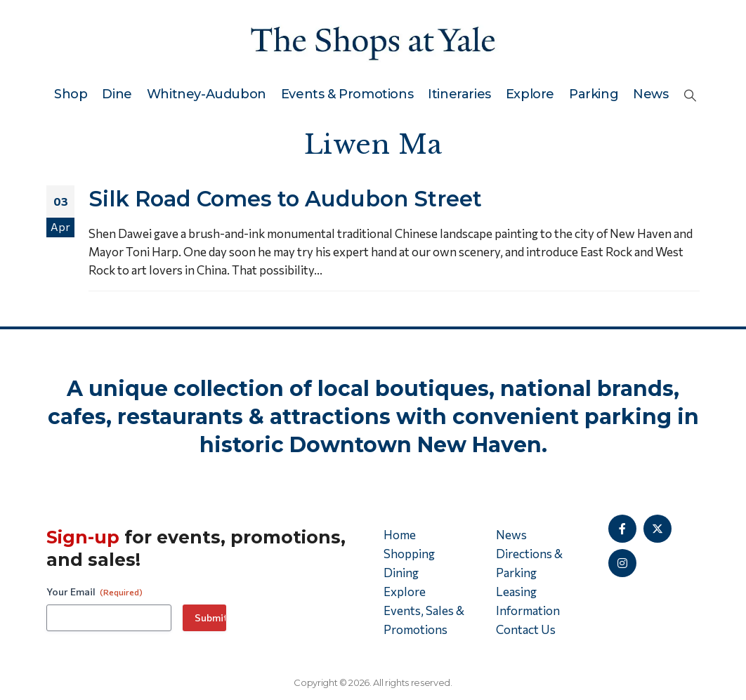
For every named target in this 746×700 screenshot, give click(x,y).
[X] (657, 529)
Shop (71, 94)
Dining (401, 573)
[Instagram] (622, 563)
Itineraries (459, 94)
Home (400, 535)
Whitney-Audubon (207, 94)
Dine (117, 94)
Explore (530, 94)
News (650, 94)
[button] (690, 95)
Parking (594, 94)
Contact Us (526, 629)
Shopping (409, 554)
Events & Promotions (347, 94)
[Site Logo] (373, 40)
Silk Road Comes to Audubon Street (285, 199)
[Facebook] (622, 529)
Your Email (94, 592)
